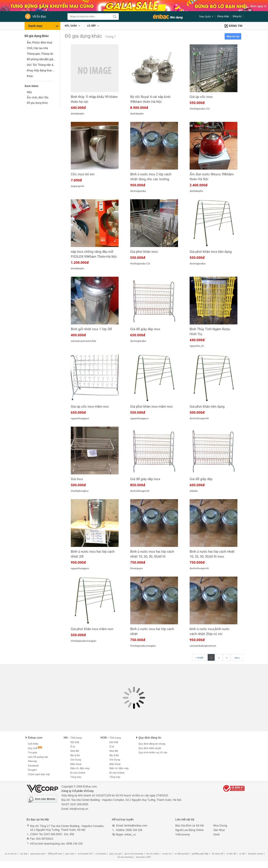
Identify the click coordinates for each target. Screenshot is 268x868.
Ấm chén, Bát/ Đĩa (38, 98)
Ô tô (73, 747)
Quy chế (32, 748)
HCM (104, 738)
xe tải (242, 853)
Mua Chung (220, 826)
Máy (29, 92)
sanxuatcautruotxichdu (83, 341)
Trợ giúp (32, 752)
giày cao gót (115, 853)
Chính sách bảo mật (39, 774)
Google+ (33, 770)
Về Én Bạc (39, 17)
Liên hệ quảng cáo (38, 757)
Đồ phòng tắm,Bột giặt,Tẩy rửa (41, 59)
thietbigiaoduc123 (200, 109)
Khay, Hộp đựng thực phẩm (41, 71)
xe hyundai (101, 853)
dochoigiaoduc (138, 191)
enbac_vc (130, 835)
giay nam (70, 853)
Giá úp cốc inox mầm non (90, 407)
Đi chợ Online (78, 773)
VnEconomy (183, 835)
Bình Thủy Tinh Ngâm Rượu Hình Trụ (210, 332)
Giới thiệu (33, 744)
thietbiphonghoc (80, 491)
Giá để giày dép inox (145, 329)
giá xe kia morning (134, 853)
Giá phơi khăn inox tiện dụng (211, 252)
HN (66, 738)
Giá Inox (77, 479)
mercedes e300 (143, 857)
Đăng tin (236, 26)
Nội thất (75, 742)
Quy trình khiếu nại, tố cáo (153, 752)
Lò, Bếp (91, 26)
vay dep (23, 853)
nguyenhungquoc (80, 418)
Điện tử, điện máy (80, 768)
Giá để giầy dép (201, 479)
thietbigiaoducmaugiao (84, 641)
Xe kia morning (125, 857)
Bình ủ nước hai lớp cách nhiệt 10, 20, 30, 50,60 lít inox (212, 554)
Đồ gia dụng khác (37, 36)
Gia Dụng (76, 760)
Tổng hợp (76, 777)
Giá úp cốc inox (201, 97)
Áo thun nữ (217, 853)
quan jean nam (38, 853)
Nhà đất (75, 751)
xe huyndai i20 (85, 853)
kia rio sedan (153, 853)
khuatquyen (137, 568)
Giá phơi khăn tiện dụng (207, 407)
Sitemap (32, 761)
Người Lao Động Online (189, 830)
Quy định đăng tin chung (152, 744)
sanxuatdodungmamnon (203, 646)
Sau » (237, 658)
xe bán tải (231, 853)
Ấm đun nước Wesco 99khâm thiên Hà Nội (212, 177)
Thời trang (75, 738)
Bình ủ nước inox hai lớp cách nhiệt (152, 631)
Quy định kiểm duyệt (150, 748)
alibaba (194, 491)
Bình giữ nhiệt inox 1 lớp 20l (91, 329)
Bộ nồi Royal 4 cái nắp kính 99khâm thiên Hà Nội (150, 99)
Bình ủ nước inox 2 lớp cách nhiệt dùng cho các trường (151, 177)
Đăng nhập (223, 16)
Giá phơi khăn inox (144, 252)
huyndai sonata (255, 853)
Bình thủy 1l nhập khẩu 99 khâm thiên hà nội (94, 99)
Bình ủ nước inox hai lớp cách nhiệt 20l (93, 554)
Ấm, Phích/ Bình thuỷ (40, 43)
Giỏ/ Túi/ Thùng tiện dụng (41, 65)
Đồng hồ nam (55, 853)
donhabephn (77, 114)
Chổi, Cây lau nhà (37, 48)
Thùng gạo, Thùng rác (40, 54)
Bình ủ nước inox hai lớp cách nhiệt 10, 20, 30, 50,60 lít (152, 554)
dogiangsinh (77, 186)
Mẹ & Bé (75, 755)
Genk (217, 835)
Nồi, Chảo (71, 26)
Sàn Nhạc (219, 830)
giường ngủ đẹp (200, 853)
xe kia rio (167, 853)
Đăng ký (237, 16)
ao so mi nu (11, 853)
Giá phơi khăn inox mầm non (151, 407)
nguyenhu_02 (197, 346)
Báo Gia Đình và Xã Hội (190, 826)
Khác (30, 76)
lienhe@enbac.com (136, 826)
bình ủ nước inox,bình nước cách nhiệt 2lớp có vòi (210, 631)
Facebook (33, 766)
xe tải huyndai (181, 853)
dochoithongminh (199, 418)
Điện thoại (76, 764)
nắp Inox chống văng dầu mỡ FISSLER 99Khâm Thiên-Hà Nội (94, 254)
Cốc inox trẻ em (83, 174)
